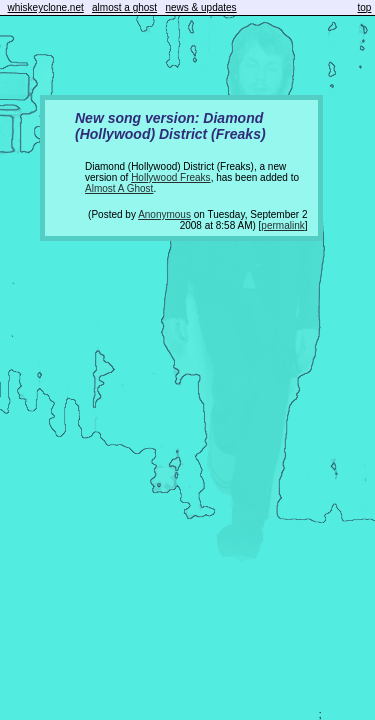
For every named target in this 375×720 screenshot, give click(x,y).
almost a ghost (124, 7)
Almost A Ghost (119, 188)
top (365, 7)
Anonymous (164, 214)
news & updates (200, 7)
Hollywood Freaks (170, 177)
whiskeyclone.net (46, 7)
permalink (282, 225)
